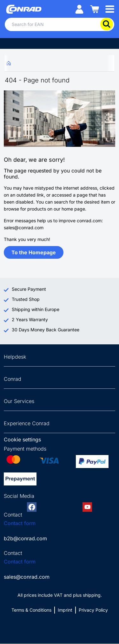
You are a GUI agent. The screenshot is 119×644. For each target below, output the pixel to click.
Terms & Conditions (31, 610)
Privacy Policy (93, 610)
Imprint (65, 610)
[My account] (79, 9)
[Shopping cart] (95, 9)
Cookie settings (22, 439)
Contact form (20, 523)
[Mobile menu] (110, 9)
